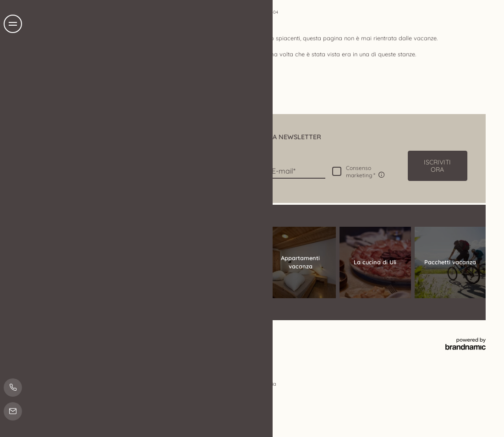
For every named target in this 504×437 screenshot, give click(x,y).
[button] (438, 166)
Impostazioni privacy (151, 334)
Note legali (75, 334)
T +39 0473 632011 (107, 290)
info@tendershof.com (111, 299)
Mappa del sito (197, 334)
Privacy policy (107, 334)
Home (258, 12)
